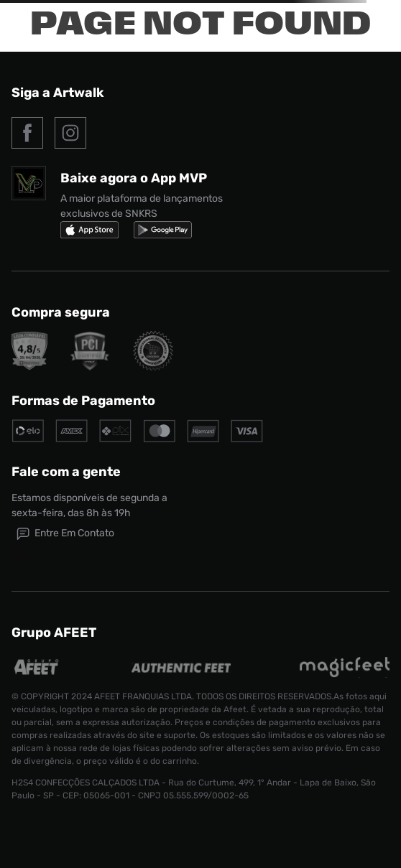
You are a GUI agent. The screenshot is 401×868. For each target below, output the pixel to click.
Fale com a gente (66, 472)
